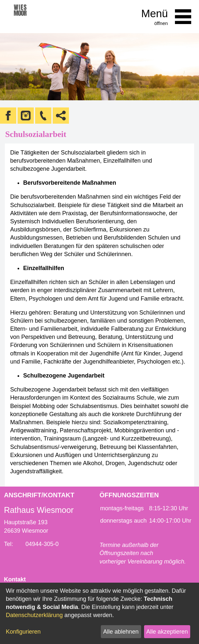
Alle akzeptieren (167, 632)
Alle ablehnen (121, 632)
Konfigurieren (23, 632)
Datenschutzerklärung (34, 615)
